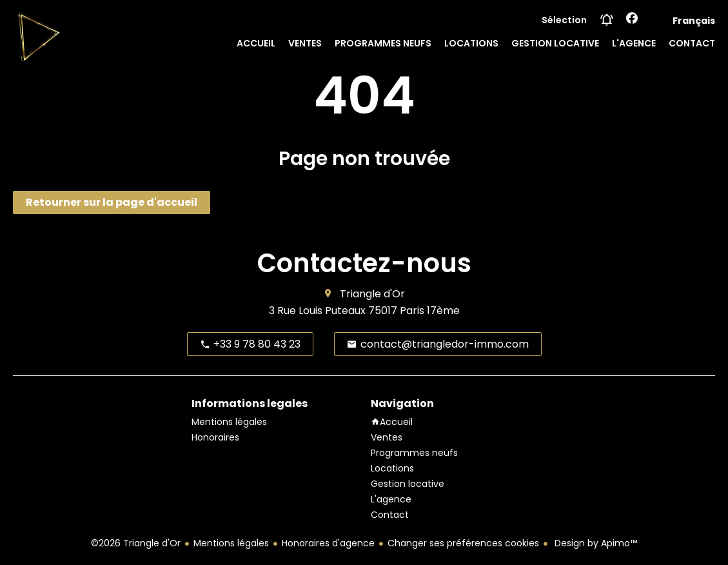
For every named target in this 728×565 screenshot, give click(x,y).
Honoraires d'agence (328, 543)
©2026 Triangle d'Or (136, 543)
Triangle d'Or (372, 294)
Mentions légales (231, 543)
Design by (595, 543)
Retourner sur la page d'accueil (112, 202)
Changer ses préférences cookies (463, 543)
